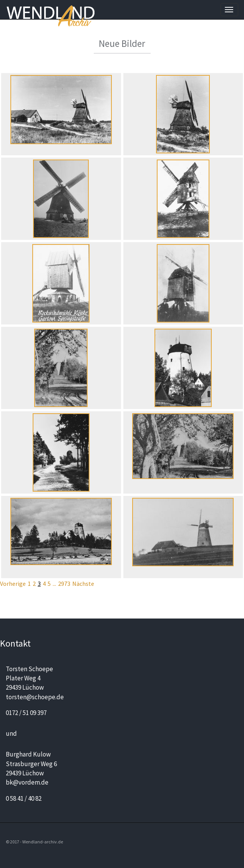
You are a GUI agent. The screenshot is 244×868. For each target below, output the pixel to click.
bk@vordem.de (27, 782)
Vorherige (13, 584)
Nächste (83, 584)
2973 (64, 584)
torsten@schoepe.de (35, 697)
